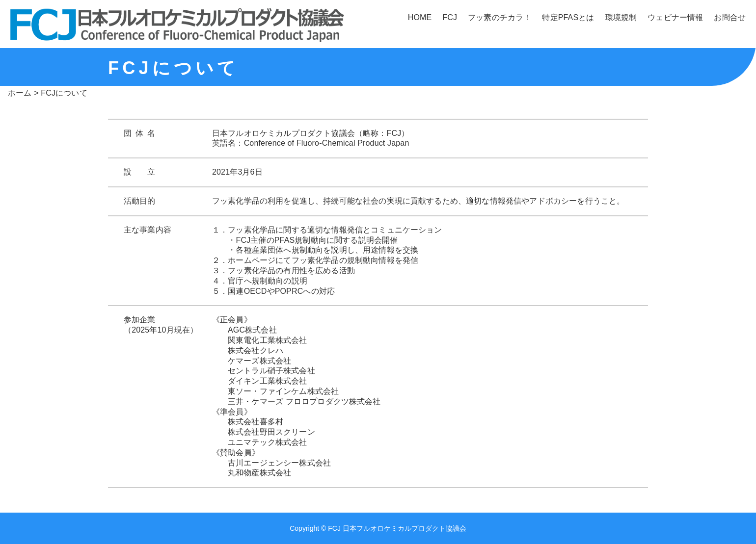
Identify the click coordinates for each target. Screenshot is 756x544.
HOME (420, 17)
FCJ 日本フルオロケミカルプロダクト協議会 (397, 528)
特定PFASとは (568, 17)
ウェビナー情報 (675, 17)
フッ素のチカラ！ (499, 17)
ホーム (20, 93)
